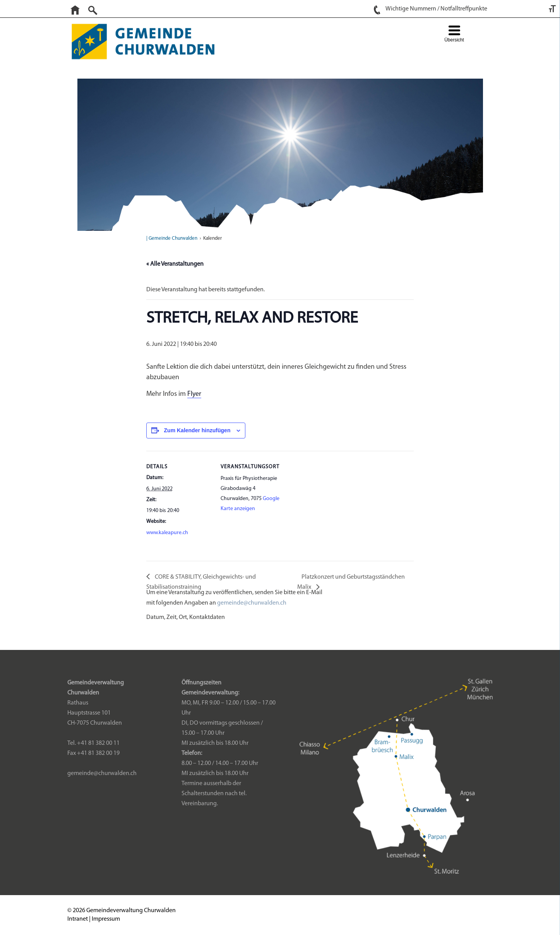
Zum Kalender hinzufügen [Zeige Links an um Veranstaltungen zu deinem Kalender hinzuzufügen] (197, 430)
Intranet (78, 919)
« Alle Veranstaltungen (175, 264)
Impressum (106, 919)
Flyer (194, 394)
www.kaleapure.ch (167, 533)
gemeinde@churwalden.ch (252, 603)
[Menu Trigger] (454, 35)
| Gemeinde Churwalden (172, 238)
